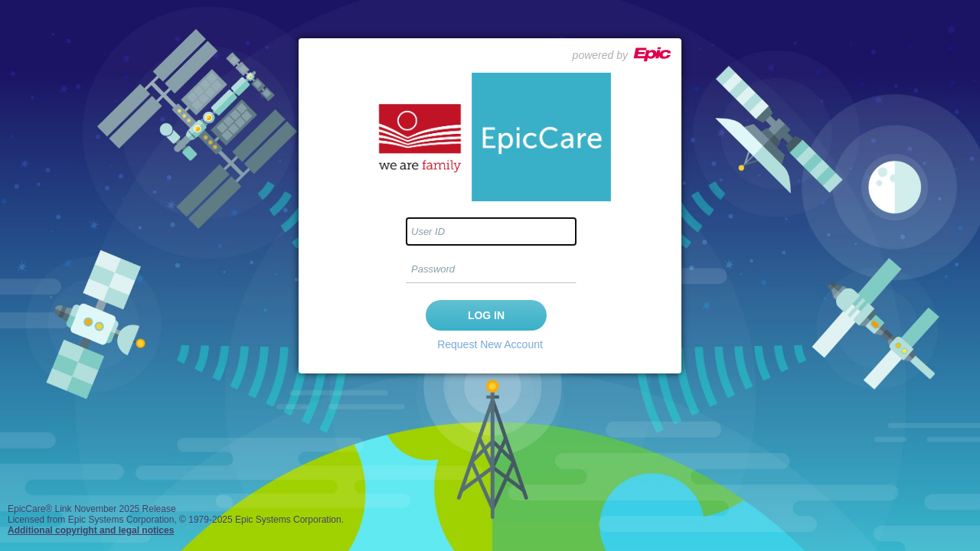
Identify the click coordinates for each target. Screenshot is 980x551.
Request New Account (490, 344)
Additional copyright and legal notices (91, 530)
